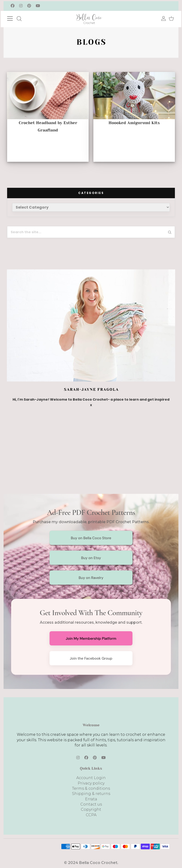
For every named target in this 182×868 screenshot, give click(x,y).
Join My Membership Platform (91, 639)
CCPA (91, 815)
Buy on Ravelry (91, 578)
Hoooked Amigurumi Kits (134, 123)
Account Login (91, 778)
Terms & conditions (91, 788)
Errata (91, 799)
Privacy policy (91, 783)
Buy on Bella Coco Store (91, 538)
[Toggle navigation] (15, 18)
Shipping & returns (91, 794)
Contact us (91, 804)
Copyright (91, 809)
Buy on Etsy (91, 558)
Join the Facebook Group (91, 658)
